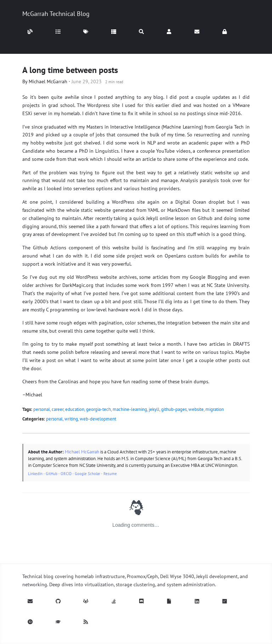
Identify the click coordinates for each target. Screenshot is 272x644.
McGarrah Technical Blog (56, 14)
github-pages (174, 409)
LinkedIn (35, 474)
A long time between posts (70, 70)
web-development (98, 419)
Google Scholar (87, 474)
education (75, 409)
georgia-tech (98, 409)
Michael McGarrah (48, 81)
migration (215, 409)
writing (71, 419)
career (58, 409)
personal (42, 409)
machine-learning (130, 409)
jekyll (154, 409)
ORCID (66, 474)
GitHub (52, 474)
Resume (110, 474)
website (196, 409)
